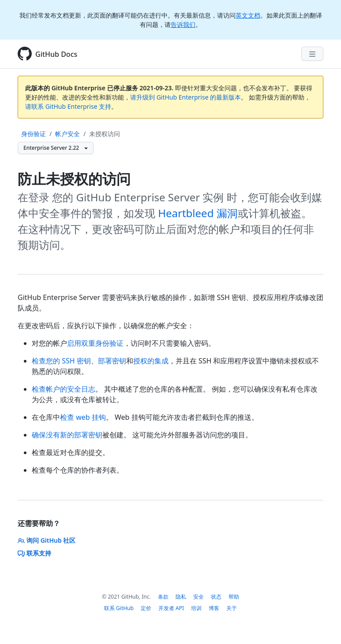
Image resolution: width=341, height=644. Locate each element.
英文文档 (248, 15)
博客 (214, 608)
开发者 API (171, 608)
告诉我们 (183, 24)
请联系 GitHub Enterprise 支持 (68, 106)
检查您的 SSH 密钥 (61, 361)
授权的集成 (151, 361)
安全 (199, 597)
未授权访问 (105, 134)
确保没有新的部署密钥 (67, 435)
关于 (232, 608)
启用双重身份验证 (95, 343)
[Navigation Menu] (312, 54)
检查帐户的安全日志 (64, 389)
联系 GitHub (119, 608)
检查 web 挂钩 (83, 417)
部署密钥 (112, 361)
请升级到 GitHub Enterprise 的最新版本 (185, 97)
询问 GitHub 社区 (47, 540)
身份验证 (34, 134)
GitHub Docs (56, 54)
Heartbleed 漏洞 (198, 213)
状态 (216, 597)
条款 (163, 597)
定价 (146, 608)
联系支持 (34, 553)
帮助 (234, 597)
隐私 (181, 597)
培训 (196, 608)
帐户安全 (67, 134)
